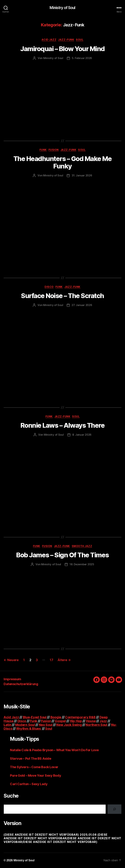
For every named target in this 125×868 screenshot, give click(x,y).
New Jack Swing (69, 725)
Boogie (56, 717)
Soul (80, 40)
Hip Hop (76, 721)
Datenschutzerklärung (21, 684)
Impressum (12, 679)
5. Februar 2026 (82, 58)
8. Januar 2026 (82, 435)
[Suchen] (114, 809)
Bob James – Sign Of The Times (62, 555)
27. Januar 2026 (82, 305)
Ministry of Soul (62, 8)
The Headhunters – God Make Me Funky (63, 162)
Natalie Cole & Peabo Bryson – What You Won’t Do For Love (54, 750)
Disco (49, 287)
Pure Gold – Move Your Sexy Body (36, 775)
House (91, 721)
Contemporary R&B (80, 717)
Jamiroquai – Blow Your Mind (62, 49)
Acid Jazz (49, 40)
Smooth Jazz (82, 546)
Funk (43, 150)
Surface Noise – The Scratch (62, 296)
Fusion (54, 150)
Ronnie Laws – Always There (62, 425)
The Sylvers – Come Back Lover (34, 767)
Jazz (103, 721)
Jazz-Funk (66, 40)
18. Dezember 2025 (82, 564)
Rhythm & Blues (29, 729)
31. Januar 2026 (82, 175)
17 (51, 660)
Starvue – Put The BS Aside (31, 759)
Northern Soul (96, 725)
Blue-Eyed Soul (35, 717)
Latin (8, 725)
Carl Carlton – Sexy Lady (29, 784)
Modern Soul (25, 725)
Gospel (60, 721)
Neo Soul (46, 725)
